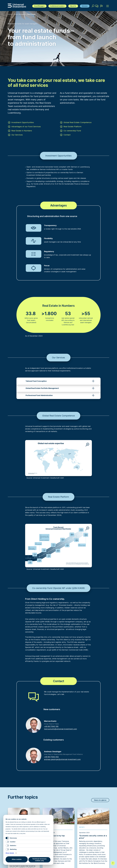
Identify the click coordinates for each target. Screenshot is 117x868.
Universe (85, 6)
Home (10, 14)
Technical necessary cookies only (39, 860)
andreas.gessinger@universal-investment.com (62, 759)
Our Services (17, 135)
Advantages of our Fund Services (26, 127)
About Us (73, 6)
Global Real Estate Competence (78, 122)
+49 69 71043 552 (51, 757)
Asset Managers (39, 6)
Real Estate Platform (72, 127)
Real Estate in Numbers (22, 131)
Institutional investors (57, 6)
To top (113, 863)
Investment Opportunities (23, 122)
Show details (10, 853)
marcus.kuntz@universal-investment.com (60, 729)
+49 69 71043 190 (51, 726)
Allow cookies (17, 859)
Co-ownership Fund (72, 131)
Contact (97, 7)
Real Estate (31, 14)
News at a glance (100, 800)
